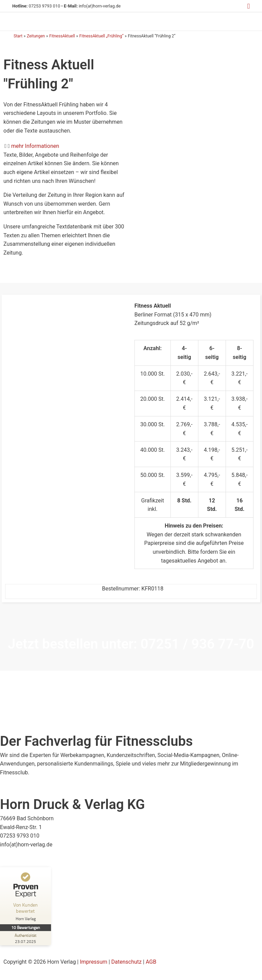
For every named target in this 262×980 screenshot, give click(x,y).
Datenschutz (126, 962)
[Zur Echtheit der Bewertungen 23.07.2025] (25, 939)
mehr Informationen (35, 146)
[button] (249, 6)
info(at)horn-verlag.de (99, 6)
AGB (151, 962)
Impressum (94, 962)
